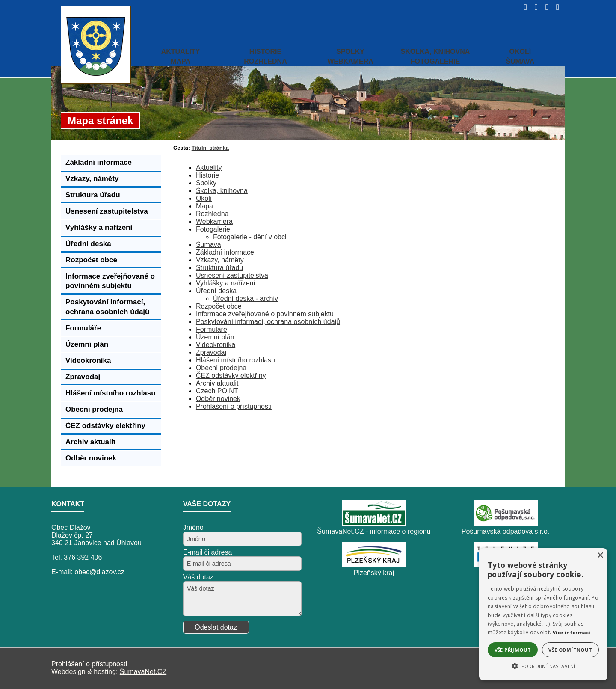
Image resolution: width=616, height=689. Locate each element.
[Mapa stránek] (544, 7)
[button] (543, 665)
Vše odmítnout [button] (570, 650)
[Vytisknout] (555, 7)
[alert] (543, 614)
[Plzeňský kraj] (374, 565)
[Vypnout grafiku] (534, 7)
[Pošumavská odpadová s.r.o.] (506, 524)
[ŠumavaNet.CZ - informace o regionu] (374, 524)
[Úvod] (523, 7)
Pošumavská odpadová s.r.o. (505, 531)
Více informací (572, 632)
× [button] (600, 556)
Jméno (193, 527)
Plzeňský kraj (374, 573)
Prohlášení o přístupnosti (89, 664)
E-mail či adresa (208, 552)
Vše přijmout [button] (513, 650)
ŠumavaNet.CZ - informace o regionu (374, 531)
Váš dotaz (198, 577)
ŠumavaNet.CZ (143, 672)
